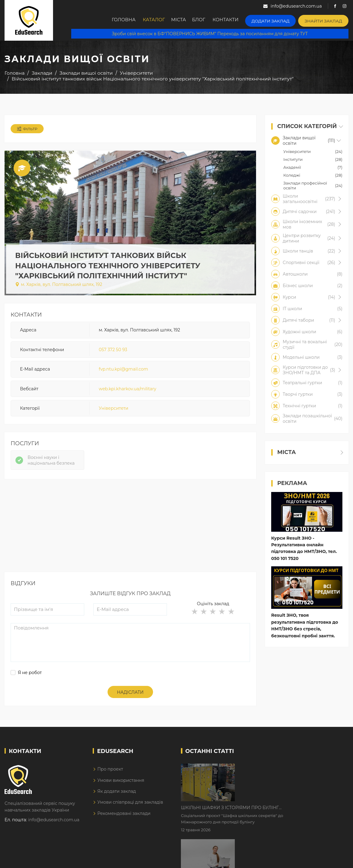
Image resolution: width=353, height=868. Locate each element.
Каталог (156, 20)
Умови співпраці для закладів (130, 806)
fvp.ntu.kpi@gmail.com (123, 371)
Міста (184, 20)
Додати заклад (277, 20)
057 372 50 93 (113, 351)
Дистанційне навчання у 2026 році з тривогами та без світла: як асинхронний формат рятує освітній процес (286, 811)
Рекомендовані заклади (124, 817)
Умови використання (121, 784)
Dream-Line (336, 859)
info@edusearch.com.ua (54, 824)
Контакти (235, 20)
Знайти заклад (326, 20)
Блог (207, 20)
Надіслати (130, 696)
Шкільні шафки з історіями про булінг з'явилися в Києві (281, 773)
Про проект (110, 773)
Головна (125, 20)
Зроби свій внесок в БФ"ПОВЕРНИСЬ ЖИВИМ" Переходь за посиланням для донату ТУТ (210, 33)
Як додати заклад (117, 795)
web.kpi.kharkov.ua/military (128, 391)
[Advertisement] (130, 534)
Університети (113, 410)
